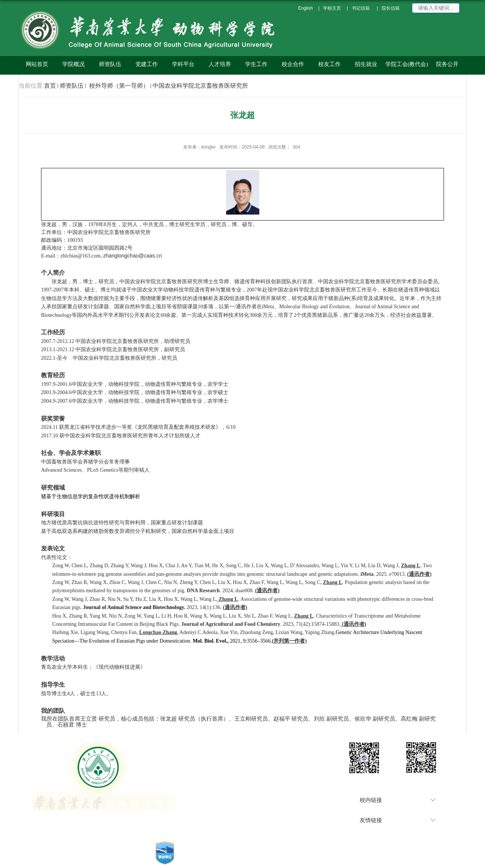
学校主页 (332, 8)
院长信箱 (391, 8)
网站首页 (37, 64)
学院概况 (73, 64)
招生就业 (366, 64)
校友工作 (329, 64)
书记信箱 (361, 8)
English (305, 8)
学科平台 (183, 64)
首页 (50, 86)
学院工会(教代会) (407, 64)
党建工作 (147, 64)
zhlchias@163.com (80, 256)
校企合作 (293, 64)
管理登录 (203, 862)
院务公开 (447, 64)
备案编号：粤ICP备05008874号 (258, 862)
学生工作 (256, 64)
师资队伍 (110, 64)
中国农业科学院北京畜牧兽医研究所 (200, 86)
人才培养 (220, 64)
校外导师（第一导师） (118, 86)
